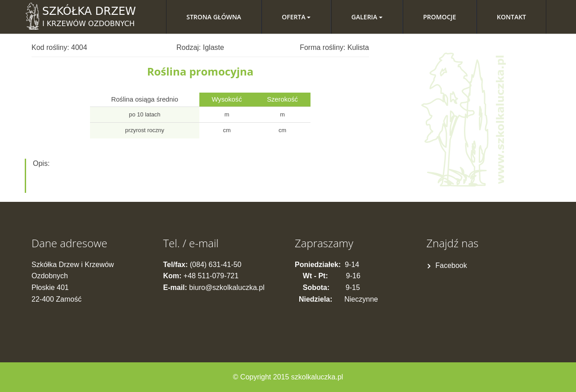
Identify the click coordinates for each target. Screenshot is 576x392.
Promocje (439, 17)
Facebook (451, 265)
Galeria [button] (367, 17)
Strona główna (214, 17)
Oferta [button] (296, 17)
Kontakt (511, 17)
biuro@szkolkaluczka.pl (227, 287)
